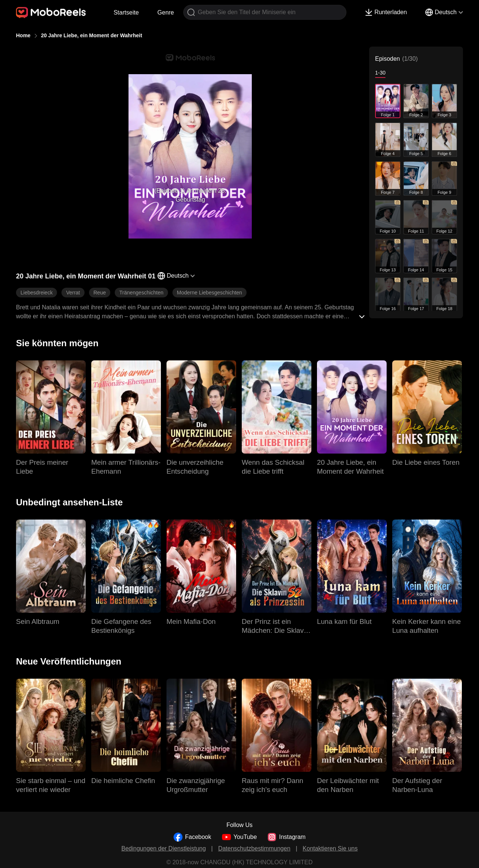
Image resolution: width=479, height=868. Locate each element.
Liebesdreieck (37, 293)
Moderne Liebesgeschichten (210, 293)
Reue (100, 293)
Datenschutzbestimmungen (254, 848)
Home (23, 35)
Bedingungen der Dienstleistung (164, 848)
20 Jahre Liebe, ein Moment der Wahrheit (92, 35)
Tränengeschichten (141, 293)
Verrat (73, 293)
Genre (166, 12)
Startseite (126, 12)
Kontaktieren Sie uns (330, 848)
